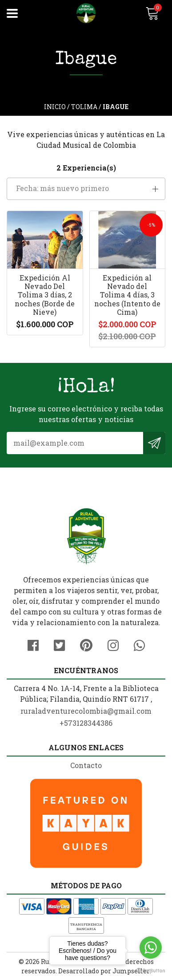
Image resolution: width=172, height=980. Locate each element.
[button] (86, 189)
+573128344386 (86, 723)
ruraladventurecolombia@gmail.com (86, 711)
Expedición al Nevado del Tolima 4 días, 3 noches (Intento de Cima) (127, 295)
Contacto (86, 765)
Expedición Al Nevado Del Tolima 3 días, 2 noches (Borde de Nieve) (45, 295)
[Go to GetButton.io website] (151, 971)
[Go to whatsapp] (151, 947)
